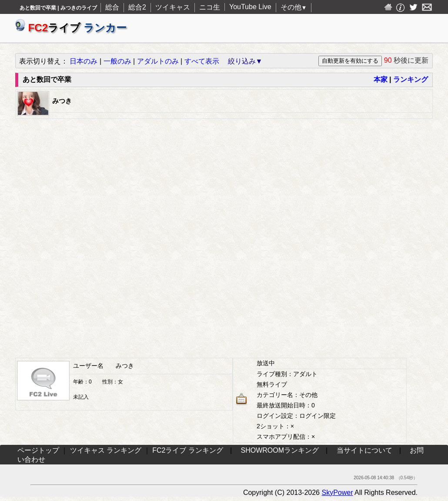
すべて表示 (202, 61)
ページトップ (38, 450)
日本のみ (84, 61)
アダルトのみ (158, 61)
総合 (112, 7)
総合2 (137, 7)
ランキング (411, 79)
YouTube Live (250, 7)
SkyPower (337, 493)
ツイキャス (173, 7)
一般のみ (117, 61)
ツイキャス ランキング (106, 450)
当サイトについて (364, 450)
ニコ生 (210, 7)
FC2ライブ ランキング (188, 450)
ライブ (71, 28)
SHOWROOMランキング (280, 450)
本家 (381, 79)
